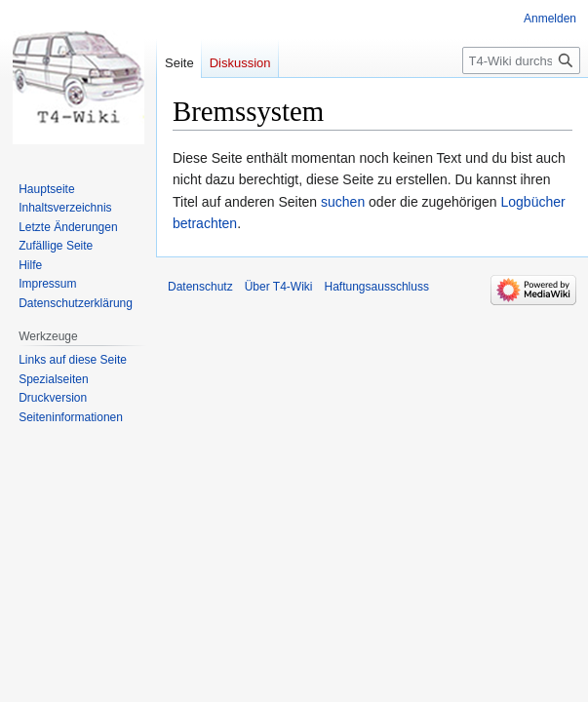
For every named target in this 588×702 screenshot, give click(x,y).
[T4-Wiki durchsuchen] (521, 60)
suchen (343, 202)
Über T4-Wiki (279, 287)
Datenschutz (200, 287)
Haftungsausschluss (377, 287)
